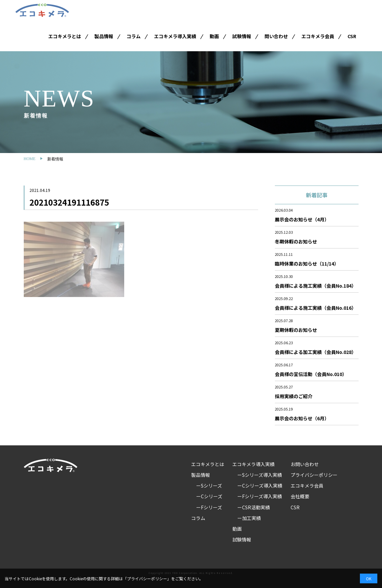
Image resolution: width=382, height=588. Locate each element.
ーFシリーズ (209, 507)
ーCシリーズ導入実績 (260, 486)
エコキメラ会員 (318, 36)
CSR (352, 36)
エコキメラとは (65, 36)
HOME (30, 159)
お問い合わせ (305, 464)
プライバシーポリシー (314, 475)
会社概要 (300, 496)
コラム (134, 36)
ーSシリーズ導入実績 (260, 475)
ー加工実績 (249, 518)
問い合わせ (276, 36)
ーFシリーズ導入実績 (260, 496)
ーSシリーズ (209, 486)
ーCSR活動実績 (254, 507)
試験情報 (242, 36)
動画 (214, 36)
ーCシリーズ (209, 496)
